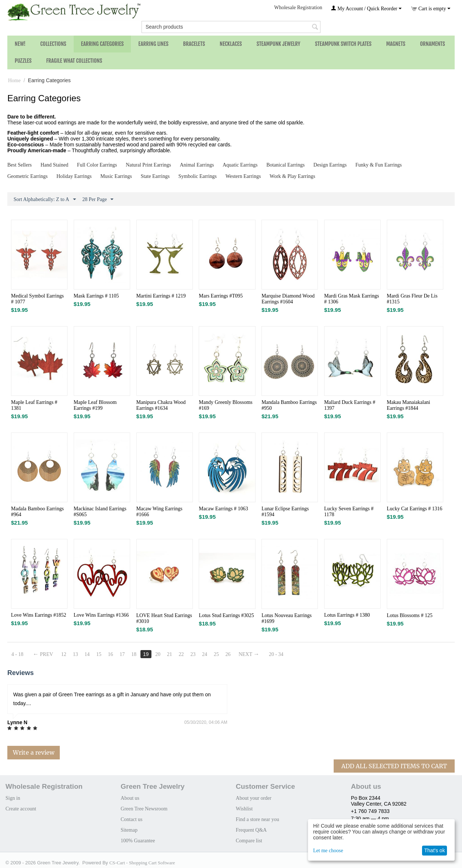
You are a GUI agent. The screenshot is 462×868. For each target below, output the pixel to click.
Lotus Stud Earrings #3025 (226, 615)
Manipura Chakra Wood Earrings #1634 (161, 405)
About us (130, 798)
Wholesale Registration (298, 8)
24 (205, 654)
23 (193, 654)
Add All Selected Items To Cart (394, 766)
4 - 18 (17, 654)
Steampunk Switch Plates (343, 44)
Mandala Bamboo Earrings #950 (289, 405)
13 (76, 654)
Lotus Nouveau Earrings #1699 (287, 618)
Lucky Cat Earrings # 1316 (415, 509)
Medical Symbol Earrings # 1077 (37, 299)
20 (158, 654)
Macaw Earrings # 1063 (223, 509)
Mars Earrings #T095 (221, 296)
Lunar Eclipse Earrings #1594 (285, 512)
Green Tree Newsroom (144, 809)
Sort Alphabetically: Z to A (45, 200)
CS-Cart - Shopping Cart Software (142, 863)
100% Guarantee (138, 841)
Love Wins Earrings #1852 (38, 615)
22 (181, 654)
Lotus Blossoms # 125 (410, 615)
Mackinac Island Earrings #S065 (100, 512)
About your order (254, 798)
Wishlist (244, 809)
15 (99, 654)
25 (216, 654)
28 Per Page (98, 200)
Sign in (13, 798)
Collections (53, 44)
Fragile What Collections (74, 61)
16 (110, 654)
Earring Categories (102, 44)
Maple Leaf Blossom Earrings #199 (95, 405)
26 (228, 654)
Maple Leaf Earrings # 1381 (34, 405)
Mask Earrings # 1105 (96, 296)
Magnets (396, 44)
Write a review (34, 752)
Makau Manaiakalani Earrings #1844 (409, 405)
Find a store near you (257, 819)
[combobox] (231, 27)
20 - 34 (276, 654)
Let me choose (328, 851)
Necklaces (231, 44)
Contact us (132, 819)
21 (169, 654)
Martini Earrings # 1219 (161, 296)
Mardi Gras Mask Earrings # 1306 (352, 299)
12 (64, 654)
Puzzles (23, 61)
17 (122, 654)
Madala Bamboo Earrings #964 (37, 512)
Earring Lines (153, 44)
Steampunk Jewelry (278, 44)
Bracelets (194, 44)
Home (14, 81)
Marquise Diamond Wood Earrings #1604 (288, 299)
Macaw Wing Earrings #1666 (159, 512)
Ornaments (432, 44)
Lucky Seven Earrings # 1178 (349, 512)
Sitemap (129, 830)
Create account (21, 809)
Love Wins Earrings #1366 (101, 615)
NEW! (20, 44)
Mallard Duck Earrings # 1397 (350, 405)
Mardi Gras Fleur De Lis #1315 (412, 299)
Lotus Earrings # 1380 (347, 615)
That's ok (434, 850)
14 (87, 654)
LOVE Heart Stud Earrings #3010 (164, 618)
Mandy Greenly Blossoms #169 (225, 405)
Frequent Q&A (251, 830)
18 (134, 654)
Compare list (249, 841)
